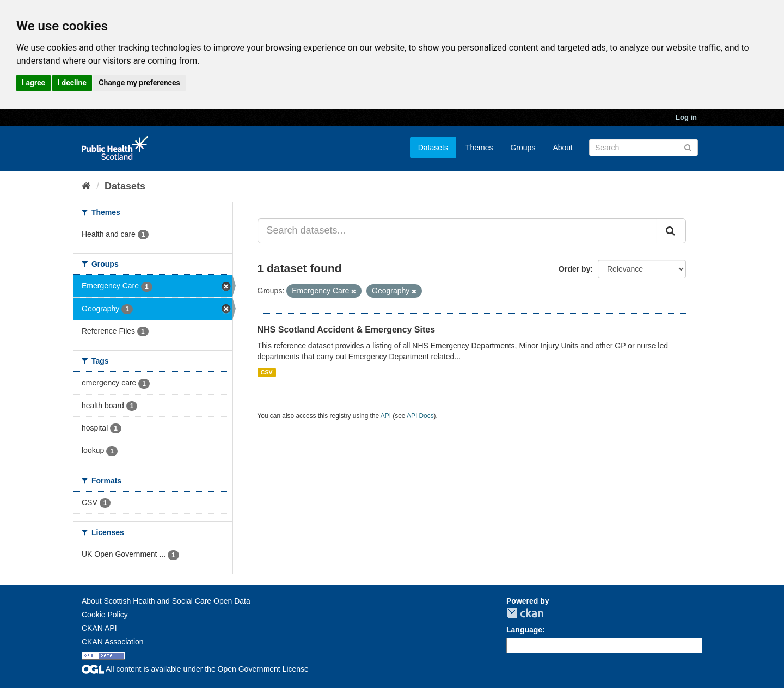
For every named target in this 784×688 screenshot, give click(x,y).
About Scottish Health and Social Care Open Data (166, 601)
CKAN (525, 613)
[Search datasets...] (458, 231)
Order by (574, 269)
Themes (479, 148)
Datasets (433, 148)
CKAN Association (113, 642)
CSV (267, 372)
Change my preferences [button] (139, 83)
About (563, 148)
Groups (523, 148)
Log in (686, 117)
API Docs (420, 416)
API (386, 416)
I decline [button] (72, 83)
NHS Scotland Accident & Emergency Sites (347, 330)
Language (524, 630)
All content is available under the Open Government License (195, 669)
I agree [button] (33, 83)
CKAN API (99, 628)
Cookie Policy (105, 615)
